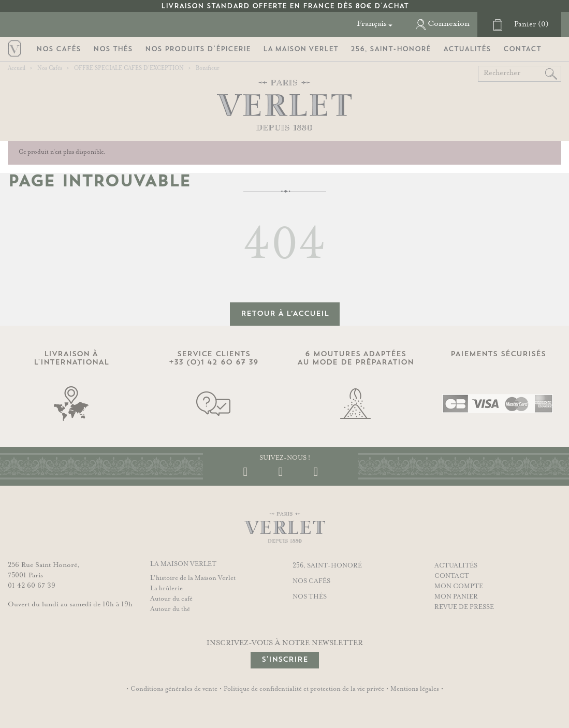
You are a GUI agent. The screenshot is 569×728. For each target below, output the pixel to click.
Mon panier (456, 597)
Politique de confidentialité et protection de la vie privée (304, 689)
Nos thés (310, 597)
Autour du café (171, 599)
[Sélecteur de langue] (376, 24)
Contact (522, 49)
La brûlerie (166, 589)
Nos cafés (311, 581)
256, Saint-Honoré (391, 49)
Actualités (467, 49)
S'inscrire (285, 660)
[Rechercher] (520, 74)
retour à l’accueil (285, 314)
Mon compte (459, 587)
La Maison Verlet (301, 49)
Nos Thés (113, 49)
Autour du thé (170, 609)
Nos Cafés (59, 49)
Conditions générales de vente (174, 689)
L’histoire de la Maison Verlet (193, 578)
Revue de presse (464, 607)
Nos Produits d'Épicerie (198, 49)
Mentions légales (415, 689)
